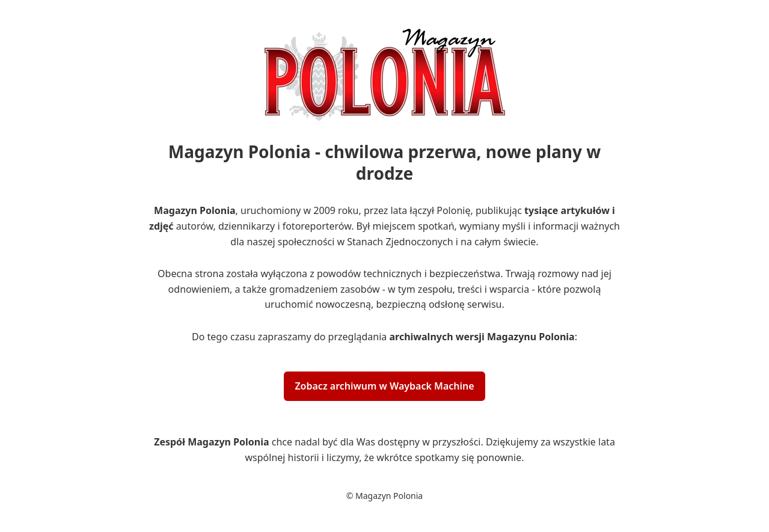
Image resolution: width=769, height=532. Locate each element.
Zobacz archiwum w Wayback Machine (384, 386)
